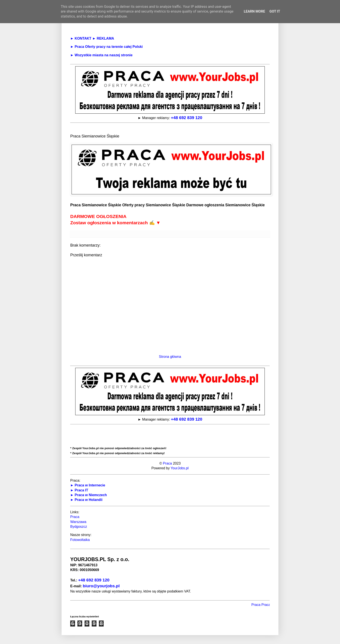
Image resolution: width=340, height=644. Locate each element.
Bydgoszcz (79, 527)
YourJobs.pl (180, 468)
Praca (167, 463)
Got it (275, 11)
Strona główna (170, 357)
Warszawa (78, 522)
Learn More (254, 11)
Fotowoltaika (80, 540)
